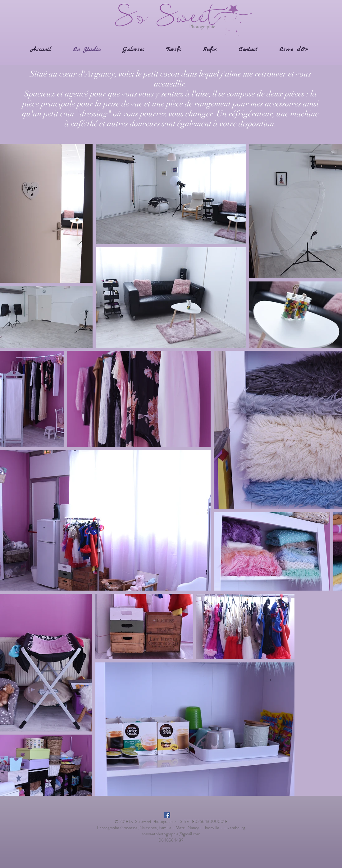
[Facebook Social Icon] (167, 815)
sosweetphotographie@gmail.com (171, 834)
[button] (133, 50)
